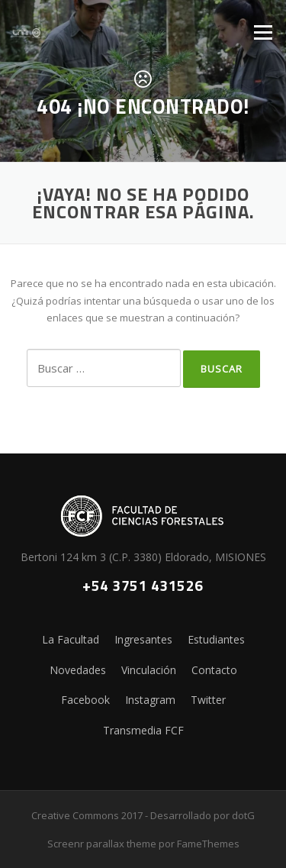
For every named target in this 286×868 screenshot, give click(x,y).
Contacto (214, 670)
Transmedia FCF (143, 730)
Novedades (78, 670)
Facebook (85, 700)
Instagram (150, 700)
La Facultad (71, 639)
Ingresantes (143, 639)
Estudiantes (216, 639)
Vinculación (149, 670)
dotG (243, 815)
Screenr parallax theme (102, 844)
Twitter (208, 700)
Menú (263, 32)
